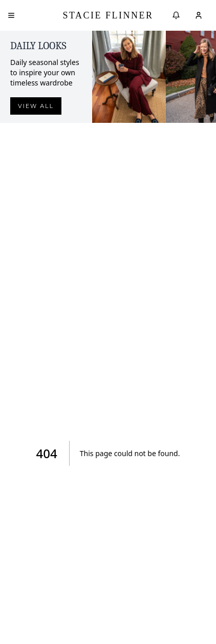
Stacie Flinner (108, 15)
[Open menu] (11, 15)
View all (36, 106)
